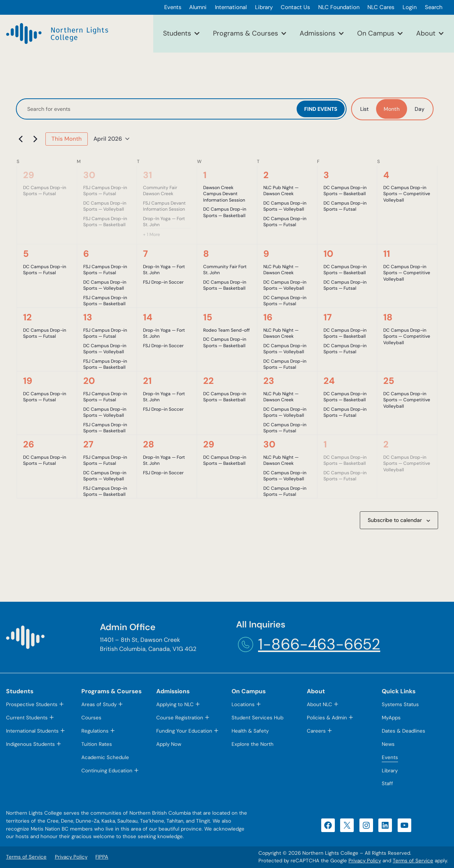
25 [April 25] (389, 381)
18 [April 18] (388, 317)
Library (390, 771)
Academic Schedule (105, 757)
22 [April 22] (208, 381)
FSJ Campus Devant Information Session (164, 206)
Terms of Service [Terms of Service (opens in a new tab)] (413, 861)
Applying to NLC (175, 704)
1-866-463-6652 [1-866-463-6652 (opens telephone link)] (319, 644)
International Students (32, 731)
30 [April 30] (269, 444)
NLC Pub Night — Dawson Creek (281, 191)
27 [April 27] (88, 444)
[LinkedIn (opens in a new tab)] (385, 825)
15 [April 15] (208, 317)
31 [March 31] (148, 175)
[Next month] (35, 139)
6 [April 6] (86, 254)
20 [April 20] (89, 381)
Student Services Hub (257, 718)
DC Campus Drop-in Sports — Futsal (45, 191)
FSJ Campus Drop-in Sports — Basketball (105, 222)
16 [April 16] (268, 317)
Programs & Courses (246, 33)
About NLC (320, 704)
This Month (67, 139)
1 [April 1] (205, 175)
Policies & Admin (327, 718)
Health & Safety (250, 731)
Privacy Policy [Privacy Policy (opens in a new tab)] (365, 861)
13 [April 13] (88, 317)
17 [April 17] (328, 317)
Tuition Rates (97, 744)
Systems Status (400, 704)
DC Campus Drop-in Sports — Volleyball (105, 206)
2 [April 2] (266, 175)
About (426, 33)
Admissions (318, 33)
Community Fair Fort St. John (225, 270)
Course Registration (180, 718)
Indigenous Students (30, 744)
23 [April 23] (269, 381)
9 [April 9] (266, 254)
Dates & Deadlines (403, 731)
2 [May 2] (386, 444)
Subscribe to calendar (395, 520)
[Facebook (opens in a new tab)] (328, 825)
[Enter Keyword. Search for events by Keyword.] (157, 109)
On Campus (376, 33)
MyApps (391, 718)
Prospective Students (32, 704)
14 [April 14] (148, 317)
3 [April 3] (326, 175)
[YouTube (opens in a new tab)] (404, 825)
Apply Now (169, 744)
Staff (387, 783)
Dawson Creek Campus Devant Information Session (224, 194)
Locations (243, 704)
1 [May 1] (325, 444)
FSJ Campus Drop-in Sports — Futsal (105, 191)
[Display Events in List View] (364, 109)
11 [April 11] (387, 254)
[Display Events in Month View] (392, 109)
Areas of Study (99, 704)
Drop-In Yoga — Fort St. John (164, 222)
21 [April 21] (147, 381)
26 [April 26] (29, 444)
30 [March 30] (89, 175)
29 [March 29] (29, 175)
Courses (91, 718)
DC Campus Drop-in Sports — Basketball (225, 212)
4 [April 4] (386, 175)
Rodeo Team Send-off (226, 330)
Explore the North (253, 744)
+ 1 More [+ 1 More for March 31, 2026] (152, 234)
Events (390, 757)
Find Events (321, 109)
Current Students (27, 718)
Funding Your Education (184, 731)
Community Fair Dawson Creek (160, 191)
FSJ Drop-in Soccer (163, 282)
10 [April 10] (328, 254)
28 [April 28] (148, 444)
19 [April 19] (28, 381)
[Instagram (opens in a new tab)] (366, 825)
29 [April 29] (209, 444)
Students (177, 33)
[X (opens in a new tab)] (347, 825)
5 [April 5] (26, 254)
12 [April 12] (27, 317)
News (388, 744)
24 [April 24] (329, 381)
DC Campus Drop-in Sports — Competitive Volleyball (407, 194)
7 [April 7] (145, 254)
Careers (316, 731)
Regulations (95, 731)
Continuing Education (107, 771)
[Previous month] (20, 139)
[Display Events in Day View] (420, 109)
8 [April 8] (206, 254)
